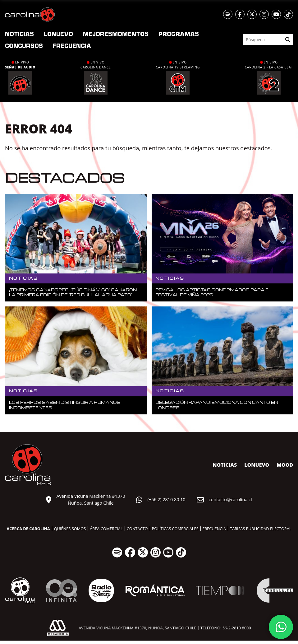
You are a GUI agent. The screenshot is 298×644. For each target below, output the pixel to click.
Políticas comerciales (175, 529)
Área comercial (106, 529)
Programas (179, 34)
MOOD (285, 465)
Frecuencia (72, 45)
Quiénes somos (70, 529)
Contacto (137, 529)
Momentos (116, 34)
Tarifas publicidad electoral (261, 529)
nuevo (58, 34)
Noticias (19, 34)
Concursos (24, 45)
